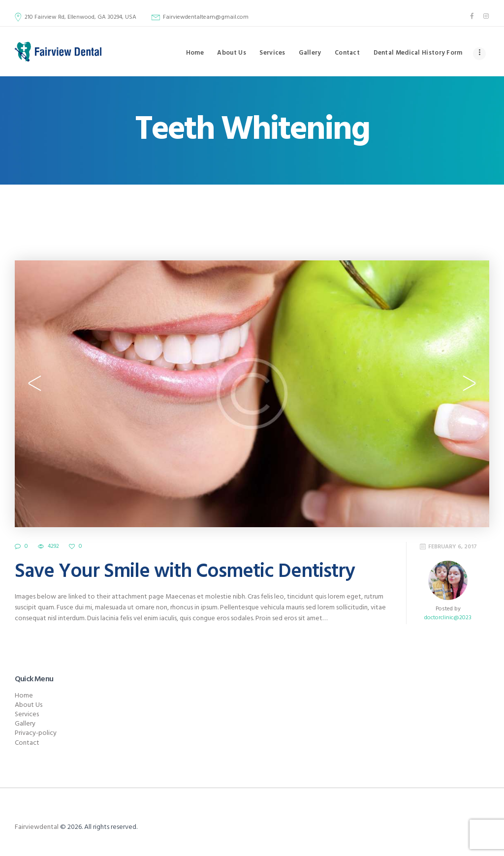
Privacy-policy (36, 733)
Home (24, 696)
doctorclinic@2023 (448, 618)
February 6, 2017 (453, 547)
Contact (27, 743)
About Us (29, 705)
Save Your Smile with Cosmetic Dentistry (185, 572)
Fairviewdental (37, 827)
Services (27, 714)
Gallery (25, 724)
